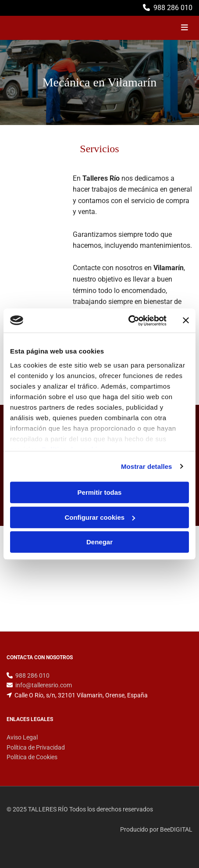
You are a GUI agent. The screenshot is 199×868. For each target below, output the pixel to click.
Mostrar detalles (147, 466)
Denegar (99, 542)
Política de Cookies (32, 757)
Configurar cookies (100, 517)
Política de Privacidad (36, 747)
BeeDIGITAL (176, 829)
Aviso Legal (22, 737)
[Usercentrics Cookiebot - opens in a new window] (128, 321)
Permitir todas (100, 492)
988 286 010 (173, 8)
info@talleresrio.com (44, 685)
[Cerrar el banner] (186, 321)
